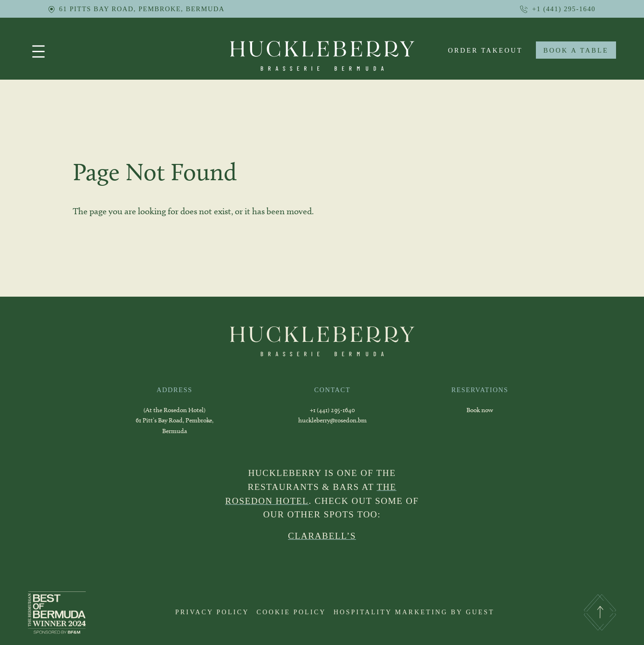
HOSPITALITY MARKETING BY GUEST (414, 612)
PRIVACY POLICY (212, 612)
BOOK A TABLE (576, 50)
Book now (480, 410)
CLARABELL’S (322, 536)
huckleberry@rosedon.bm (332, 420)
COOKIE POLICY (291, 612)
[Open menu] (38, 51)
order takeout (485, 50)
